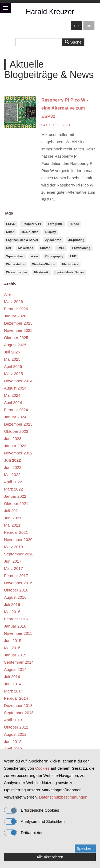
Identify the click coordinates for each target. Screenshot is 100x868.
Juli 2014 (12, 677)
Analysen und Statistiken (34, 822)
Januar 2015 (15, 655)
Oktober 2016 (16, 590)
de (76, 26)
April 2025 (13, 366)
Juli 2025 (12, 352)
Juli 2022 (12, 460)
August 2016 (15, 597)
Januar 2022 (15, 496)
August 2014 (15, 669)
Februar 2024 (16, 410)
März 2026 (13, 301)
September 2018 (19, 554)
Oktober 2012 (16, 727)
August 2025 (15, 345)
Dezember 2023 (18, 424)
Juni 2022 (13, 467)
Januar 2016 (15, 626)
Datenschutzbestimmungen (63, 797)
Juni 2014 (13, 684)
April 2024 (13, 402)
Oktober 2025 (16, 338)
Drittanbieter (23, 833)
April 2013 (13, 720)
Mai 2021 (12, 525)
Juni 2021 (13, 518)
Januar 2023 (15, 446)
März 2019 (13, 547)
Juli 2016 (12, 604)
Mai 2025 (12, 359)
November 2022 (18, 453)
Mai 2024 (12, 395)
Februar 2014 (16, 698)
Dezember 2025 (18, 323)
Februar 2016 (16, 619)
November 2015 (18, 633)
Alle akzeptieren (50, 857)
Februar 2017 (16, 576)
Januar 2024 (15, 417)
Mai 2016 (12, 612)
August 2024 (15, 388)
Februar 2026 (16, 309)
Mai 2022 (12, 475)
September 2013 (19, 713)
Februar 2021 (16, 532)
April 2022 (13, 482)
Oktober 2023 (16, 431)
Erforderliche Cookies (31, 810)
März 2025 (13, 374)
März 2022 (13, 489)
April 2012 (13, 749)
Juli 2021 (12, 511)
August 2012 (15, 734)
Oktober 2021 (16, 503)
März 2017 (13, 568)
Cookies (42, 768)
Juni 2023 (13, 439)
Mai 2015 (12, 648)
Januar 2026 (15, 316)
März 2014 (13, 691)
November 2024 (18, 381)
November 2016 (18, 583)
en (89, 26)
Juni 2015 (13, 641)
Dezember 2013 (18, 705)
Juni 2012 (13, 742)
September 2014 (19, 662)
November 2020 (18, 540)
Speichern (85, 848)
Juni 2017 (13, 561)
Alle (7, 294)
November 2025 (18, 330)
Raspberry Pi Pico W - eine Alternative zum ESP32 (65, 108)
